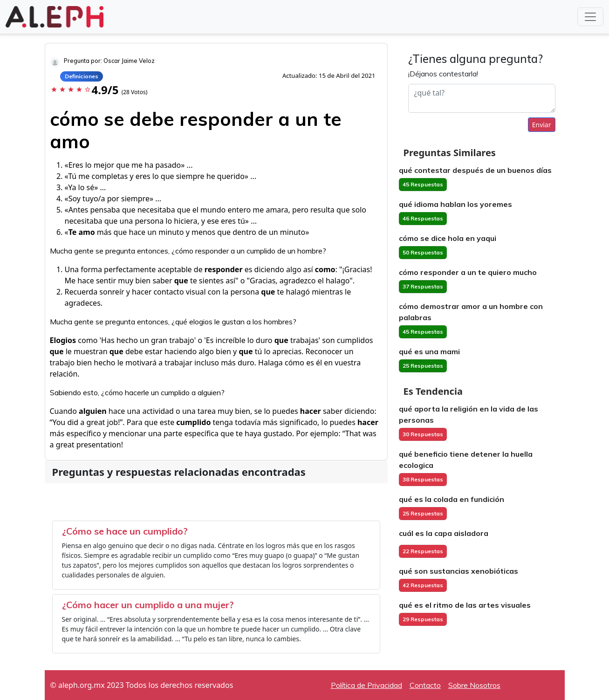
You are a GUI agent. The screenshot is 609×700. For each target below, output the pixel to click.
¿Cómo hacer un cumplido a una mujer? (148, 605)
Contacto (425, 685)
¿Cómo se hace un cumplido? (125, 531)
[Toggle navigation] (590, 17)
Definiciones (82, 76)
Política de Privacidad (366, 685)
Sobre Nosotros (474, 685)
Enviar (542, 125)
